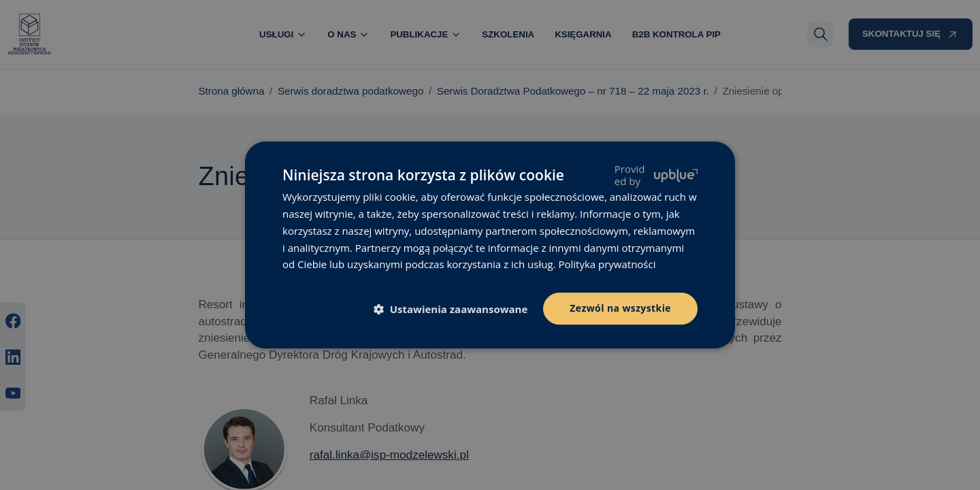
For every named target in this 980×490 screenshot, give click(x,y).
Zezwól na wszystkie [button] (620, 308)
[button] (456, 310)
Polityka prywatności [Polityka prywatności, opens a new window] (607, 264)
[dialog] (490, 245)
